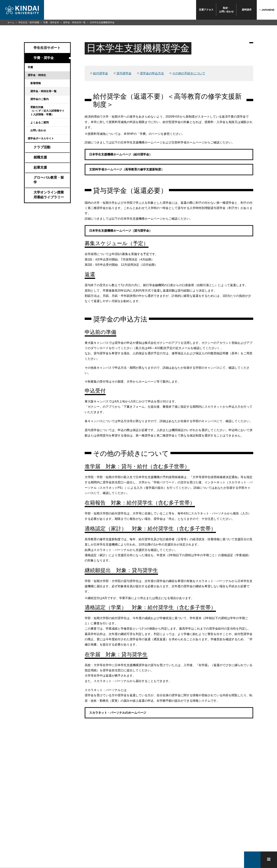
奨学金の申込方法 (152, 73)
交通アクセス (206, 10)
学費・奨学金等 (51, 22)
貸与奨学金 (124, 73)
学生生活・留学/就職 (29, 22)
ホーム (11, 22)
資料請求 (247, 10)
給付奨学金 (101, 73)
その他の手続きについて (189, 73)
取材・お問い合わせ (226, 10)
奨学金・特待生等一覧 (74, 22)
